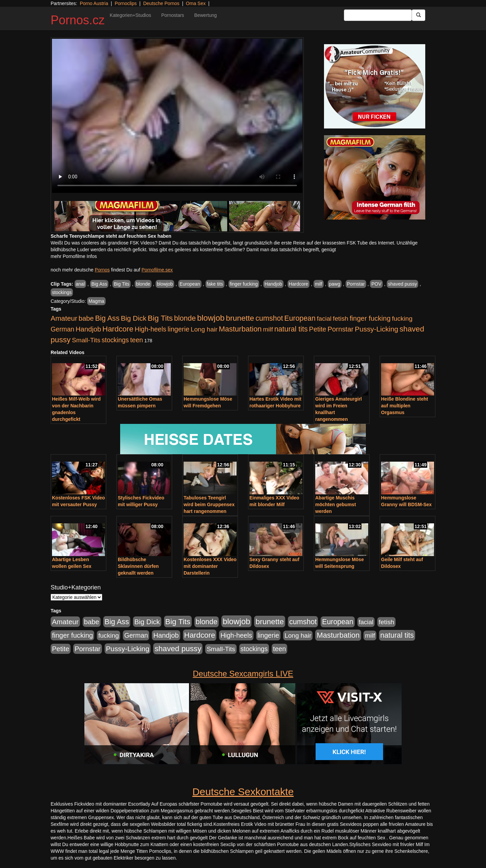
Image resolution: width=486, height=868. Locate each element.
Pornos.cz (78, 20)
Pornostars (173, 15)
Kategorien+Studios (130, 15)
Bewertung (205, 15)
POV (376, 284)
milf (319, 284)
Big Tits (122, 284)
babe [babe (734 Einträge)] (86, 318)
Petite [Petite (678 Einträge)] (318, 329)
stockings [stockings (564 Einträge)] (115, 340)
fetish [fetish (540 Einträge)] (341, 319)
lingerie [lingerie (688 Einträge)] (178, 329)
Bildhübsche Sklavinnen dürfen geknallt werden (138, 566)
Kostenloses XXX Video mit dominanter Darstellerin (210, 566)
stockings (62, 292)
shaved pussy (403, 284)
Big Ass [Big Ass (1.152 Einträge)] (107, 318)
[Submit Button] (418, 15)
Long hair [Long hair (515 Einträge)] (204, 329)
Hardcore (299, 284)
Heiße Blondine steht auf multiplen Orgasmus (404, 406)
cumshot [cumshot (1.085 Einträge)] (269, 318)
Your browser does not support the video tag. (177, 116)
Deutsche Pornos (161, 3)
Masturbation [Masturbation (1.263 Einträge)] (240, 329)
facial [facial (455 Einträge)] (324, 319)
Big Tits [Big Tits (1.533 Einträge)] (160, 318)
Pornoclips (126, 3)
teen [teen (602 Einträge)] (137, 340)
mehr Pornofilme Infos (74, 256)
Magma (96, 301)
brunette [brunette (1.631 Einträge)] (240, 318)
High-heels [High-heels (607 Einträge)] (151, 329)
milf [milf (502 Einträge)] (268, 329)
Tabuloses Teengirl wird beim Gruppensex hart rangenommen (209, 504)
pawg (335, 284)
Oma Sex (196, 3)
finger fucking (244, 284)
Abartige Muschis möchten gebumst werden (336, 504)
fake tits (215, 284)
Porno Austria (94, 3)
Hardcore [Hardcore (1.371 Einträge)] (118, 329)
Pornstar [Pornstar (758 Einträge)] (341, 329)
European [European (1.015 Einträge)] (300, 318)
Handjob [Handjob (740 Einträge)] (88, 329)
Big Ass (99, 284)
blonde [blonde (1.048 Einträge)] (185, 318)
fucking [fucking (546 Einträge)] (402, 319)
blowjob (165, 284)
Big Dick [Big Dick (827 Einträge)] (134, 318)
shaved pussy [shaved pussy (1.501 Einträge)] (178, 649)
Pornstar (356, 284)
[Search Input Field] (378, 15)
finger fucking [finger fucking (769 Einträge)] (370, 318)
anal (80, 284)
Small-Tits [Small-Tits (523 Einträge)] (86, 340)
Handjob (273, 284)
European (190, 284)
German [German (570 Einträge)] (62, 329)
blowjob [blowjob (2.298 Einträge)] (211, 318)
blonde (143, 284)
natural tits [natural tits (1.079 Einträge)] (291, 329)
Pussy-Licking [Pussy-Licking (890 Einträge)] (376, 329)
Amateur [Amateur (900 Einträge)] (64, 318)
